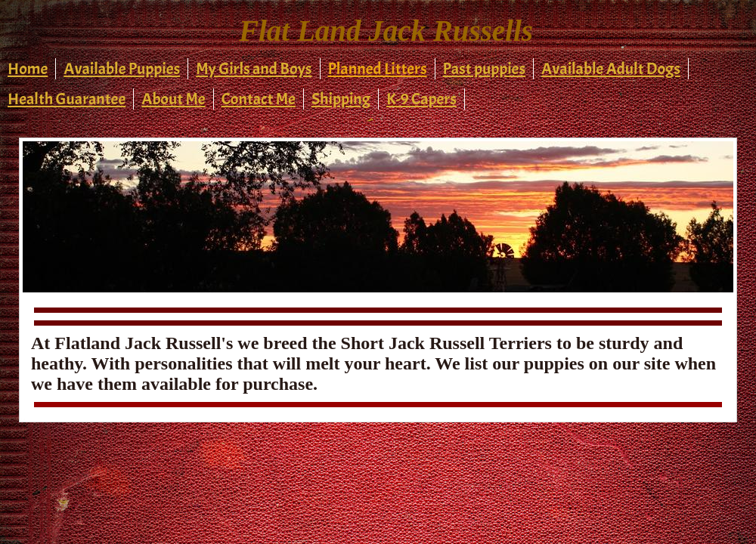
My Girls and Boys (254, 69)
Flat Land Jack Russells (386, 31)
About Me (173, 99)
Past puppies (485, 69)
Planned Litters (378, 69)
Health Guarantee (67, 99)
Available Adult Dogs (611, 69)
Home (28, 69)
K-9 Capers (421, 99)
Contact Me (259, 99)
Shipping (341, 99)
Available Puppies (122, 69)
